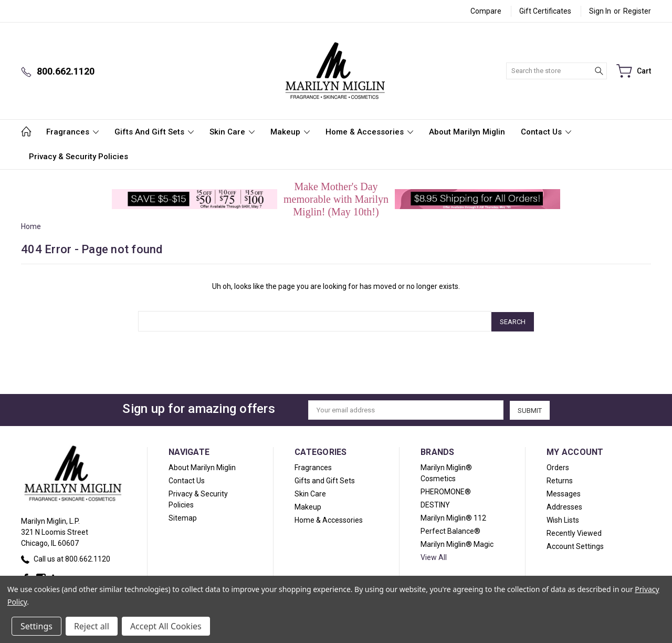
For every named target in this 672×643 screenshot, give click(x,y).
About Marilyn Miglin (467, 132)
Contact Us (546, 132)
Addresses (564, 506)
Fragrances (72, 132)
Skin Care (232, 132)
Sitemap (183, 517)
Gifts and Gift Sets (154, 132)
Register (637, 11)
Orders (558, 466)
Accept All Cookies (166, 626)
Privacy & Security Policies (78, 157)
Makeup (290, 132)
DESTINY (435, 504)
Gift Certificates (545, 11)
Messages (564, 493)
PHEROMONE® (446, 491)
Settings (36, 626)
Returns (560, 480)
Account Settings (575, 545)
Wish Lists (563, 519)
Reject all (92, 626)
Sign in (600, 11)
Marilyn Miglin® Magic (457, 543)
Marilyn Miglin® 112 (453, 517)
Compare (486, 11)
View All (434, 556)
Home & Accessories (369, 132)
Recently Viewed (574, 532)
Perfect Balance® (450, 530)
